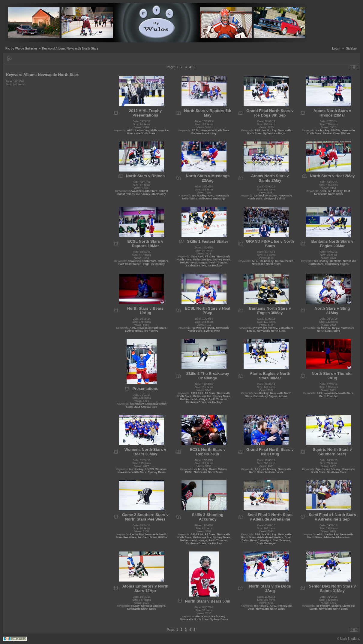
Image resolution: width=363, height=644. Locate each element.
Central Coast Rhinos (337, 133)
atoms (273, 196)
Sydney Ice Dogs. (274, 133)
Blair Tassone (281, 540)
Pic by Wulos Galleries (21, 49)
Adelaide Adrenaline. (337, 537)
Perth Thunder (218, 263)
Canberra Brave (196, 266)
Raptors (163, 261)
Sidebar (351, 49)
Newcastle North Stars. (142, 133)
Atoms (283, 396)
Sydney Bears (221, 260)
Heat (347, 191)
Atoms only (203, 616)
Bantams (336, 261)
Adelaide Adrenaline (270, 537)
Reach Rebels (218, 469)
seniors (336, 606)
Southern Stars (337, 472)
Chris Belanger (266, 543)
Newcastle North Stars (143, 191)
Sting (337, 331)
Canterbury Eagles (337, 264)
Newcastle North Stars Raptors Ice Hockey (210, 132)
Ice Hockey (142, 130)
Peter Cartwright (261, 540)
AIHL (130, 130)
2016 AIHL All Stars (203, 257)
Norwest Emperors (153, 606)
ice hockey (143, 194)
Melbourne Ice (160, 130)
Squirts (320, 469)
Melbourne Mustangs (212, 199)
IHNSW (335, 130)
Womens (161, 469)
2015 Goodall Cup (146, 407)
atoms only (159, 194)
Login (336, 49)
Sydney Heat (212, 331)
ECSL (196, 130)
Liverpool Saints (274, 199)
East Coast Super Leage (134, 264)
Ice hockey (322, 130)
